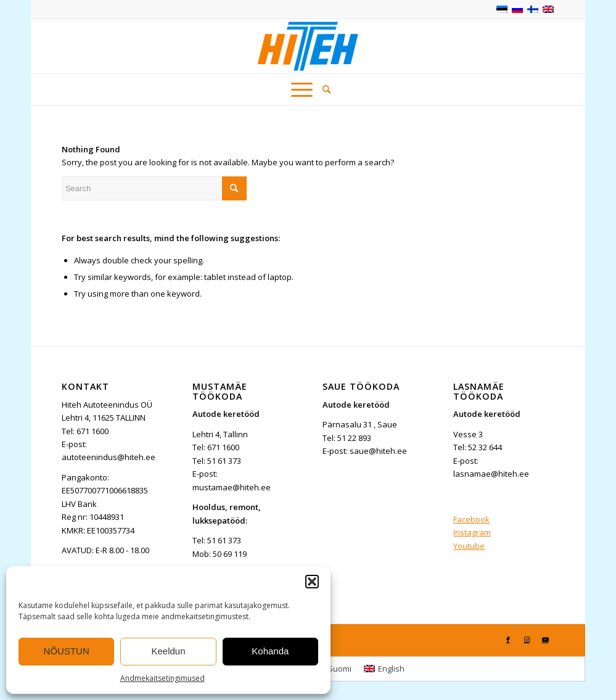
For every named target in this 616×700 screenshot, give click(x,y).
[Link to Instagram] (527, 640)
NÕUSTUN (67, 651)
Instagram (472, 532)
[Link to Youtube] (545, 640)
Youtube (469, 546)
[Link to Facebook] (508, 640)
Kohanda (270, 651)
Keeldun (168, 651)
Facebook (471, 519)
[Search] (324, 89)
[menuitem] (324, 89)
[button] (312, 582)
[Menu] (302, 89)
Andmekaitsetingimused (162, 678)
